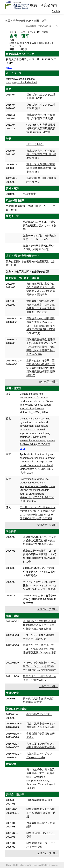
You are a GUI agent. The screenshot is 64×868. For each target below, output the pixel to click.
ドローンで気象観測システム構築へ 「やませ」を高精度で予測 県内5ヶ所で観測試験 (40, 666)
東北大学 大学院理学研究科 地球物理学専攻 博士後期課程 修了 (41, 154)
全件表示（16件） (48, 525)
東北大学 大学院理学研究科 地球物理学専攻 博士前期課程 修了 (41, 168)
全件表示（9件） (48, 382)
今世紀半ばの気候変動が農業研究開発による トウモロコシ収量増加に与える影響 (40, 625)
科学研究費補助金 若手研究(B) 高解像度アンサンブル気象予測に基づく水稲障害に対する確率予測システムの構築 (41, 347)
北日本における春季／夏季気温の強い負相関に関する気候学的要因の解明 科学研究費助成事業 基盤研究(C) (41, 368)
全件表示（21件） (48, 853)
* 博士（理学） (35, 144)
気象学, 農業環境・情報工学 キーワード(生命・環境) (31, 208)
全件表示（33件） (48, 609)
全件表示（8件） (48, 686)
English (56, 11)
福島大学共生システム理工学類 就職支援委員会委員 (41, 813)
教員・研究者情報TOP (18, 21)
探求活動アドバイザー (39, 714)
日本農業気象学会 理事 (40, 800)
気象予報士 (29, 194)
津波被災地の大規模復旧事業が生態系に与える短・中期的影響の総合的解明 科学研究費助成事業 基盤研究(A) (41, 326)
